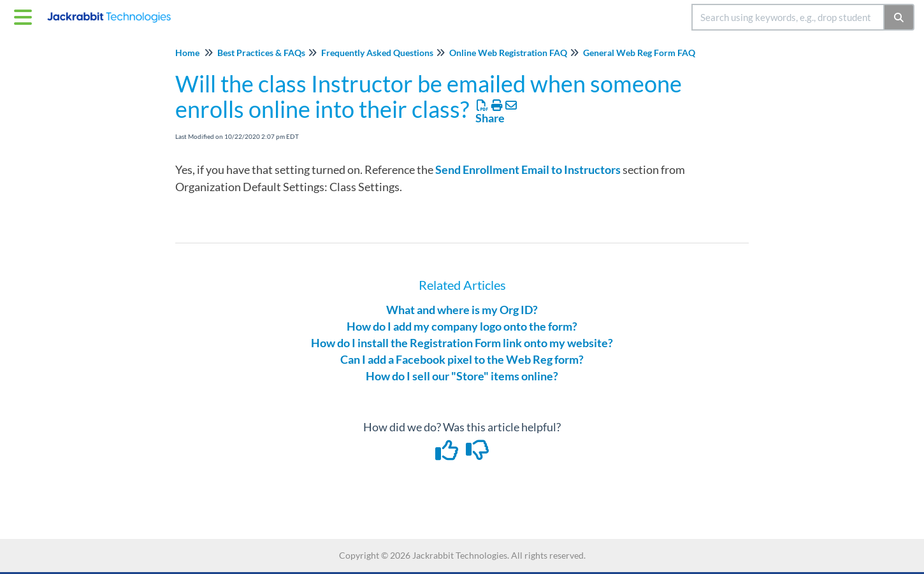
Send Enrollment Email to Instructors (528, 169)
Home (187, 53)
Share (490, 118)
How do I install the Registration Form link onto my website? (462, 343)
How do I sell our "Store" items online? (462, 376)
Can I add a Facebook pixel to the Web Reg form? (462, 359)
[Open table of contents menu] (25, 15)
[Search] (899, 17)
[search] (788, 17)
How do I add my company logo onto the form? (462, 326)
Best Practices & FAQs (261, 53)
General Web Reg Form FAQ (639, 53)
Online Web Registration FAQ (508, 53)
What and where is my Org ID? (462, 310)
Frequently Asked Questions (377, 53)
